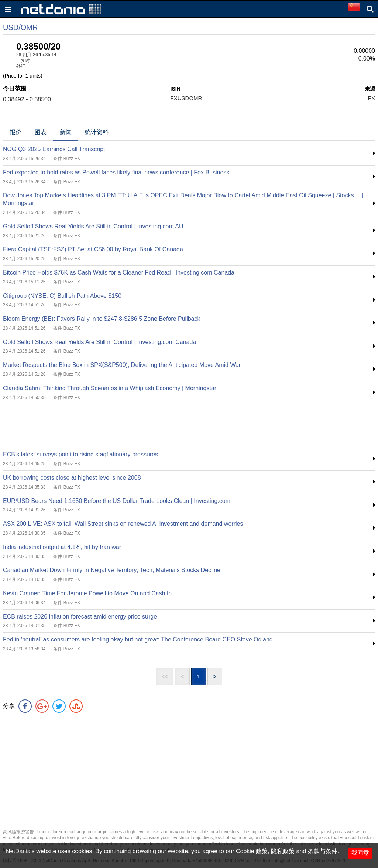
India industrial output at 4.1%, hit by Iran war (62, 547)
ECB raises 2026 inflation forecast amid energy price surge (80, 617)
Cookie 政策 (252, 851)
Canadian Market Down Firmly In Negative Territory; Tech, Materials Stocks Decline (112, 570)
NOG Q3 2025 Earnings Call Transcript (54, 149)
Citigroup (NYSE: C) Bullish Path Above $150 (62, 296)
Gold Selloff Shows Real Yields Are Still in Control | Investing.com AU (93, 226)
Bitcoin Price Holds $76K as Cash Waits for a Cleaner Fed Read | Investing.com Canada (119, 273)
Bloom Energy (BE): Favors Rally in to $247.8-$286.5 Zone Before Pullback (102, 319)
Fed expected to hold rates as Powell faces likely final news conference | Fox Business (116, 172)
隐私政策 (283, 851)
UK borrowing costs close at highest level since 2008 (72, 478)
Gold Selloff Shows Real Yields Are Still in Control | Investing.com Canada (99, 342)
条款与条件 (323, 851)
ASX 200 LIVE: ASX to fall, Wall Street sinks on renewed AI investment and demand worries (123, 524)
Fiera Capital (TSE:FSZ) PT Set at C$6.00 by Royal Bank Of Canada (93, 249)
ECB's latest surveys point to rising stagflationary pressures (80, 454)
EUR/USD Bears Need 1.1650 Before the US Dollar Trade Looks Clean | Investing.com (117, 501)
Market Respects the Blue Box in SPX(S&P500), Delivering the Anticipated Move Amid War (122, 365)
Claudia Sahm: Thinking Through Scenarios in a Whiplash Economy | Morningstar (110, 388)
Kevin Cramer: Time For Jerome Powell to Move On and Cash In (87, 593)
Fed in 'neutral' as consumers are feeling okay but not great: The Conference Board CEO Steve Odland (138, 639)
